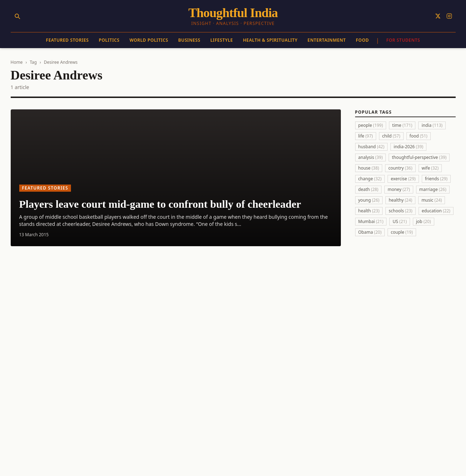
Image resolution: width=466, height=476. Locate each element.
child (391, 136)
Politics (109, 40)
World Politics (149, 40)
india (432, 125)
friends (436, 179)
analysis (371, 157)
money (399, 189)
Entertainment (327, 40)
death (368, 189)
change (370, 179)
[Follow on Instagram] (449, 16)
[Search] (17, 16)
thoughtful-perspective (419, 157)
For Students (403, 40)
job (424, 221)
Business (189, 40)
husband (372, 147)
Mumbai (371, 221)
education (436, 211)
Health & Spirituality (270, 40)
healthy (400, 200)
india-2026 (408, 147)
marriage (433, 189)
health (369, 211)
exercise (403, 179)
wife (430, 168)
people (371, 125)
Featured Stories (67, 40)
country (400, 168)
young (369, 200)
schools (400, 211)
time (402, 125)
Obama (370, 232)
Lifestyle (222, 40)
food (419, 136)
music (432, 200)
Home (17, 62)
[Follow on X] (438, 16)
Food (362, 40)
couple (402, 232)
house (369, 168)
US (400, 221)
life (366, 136)
